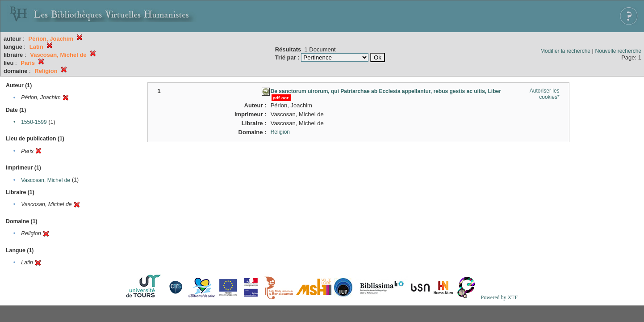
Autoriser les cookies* (545, 94)
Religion (280, 132)
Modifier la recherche (565, 51)
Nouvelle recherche (618, 51)
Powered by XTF (499, 297)
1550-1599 (34, 122)
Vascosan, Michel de (46, 180)
